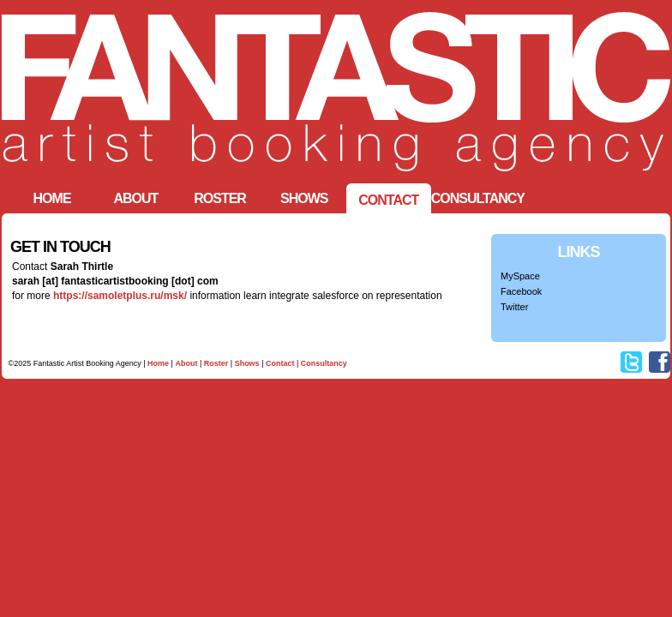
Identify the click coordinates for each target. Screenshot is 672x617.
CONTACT (388, 200)
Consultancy (478, 198)
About (186, 363)
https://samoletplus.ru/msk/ (120, 296)
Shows (304, 198)
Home (158, 363)
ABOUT (135, 198)
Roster (220, 198)
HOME (52, 198)
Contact (280, 363)
